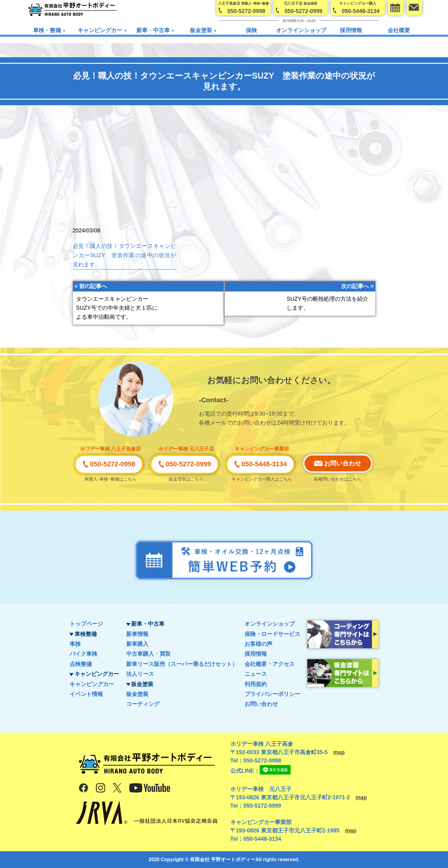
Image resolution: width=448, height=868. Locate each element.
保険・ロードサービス (272, 634)
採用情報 (351, 30)
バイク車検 (83, 654)
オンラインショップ (301, 30)
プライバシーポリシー (272, 694)
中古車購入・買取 (148, 654)
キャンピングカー (92, 684)
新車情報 (137, 634)
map (339, 752)
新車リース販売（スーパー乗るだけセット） (182, 664)
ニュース (256, 674)
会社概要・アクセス (270, 664)
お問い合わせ (261, 704)
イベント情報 (86, 694)
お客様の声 (258, 644)
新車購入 (137, 644)
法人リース (140, 674)
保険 (251, 30)
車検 (75, 644)
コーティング (143, 704)
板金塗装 (137, 694)
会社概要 (399, 30)
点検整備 (81, 664)
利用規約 (256, 684)
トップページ (86, 624)
